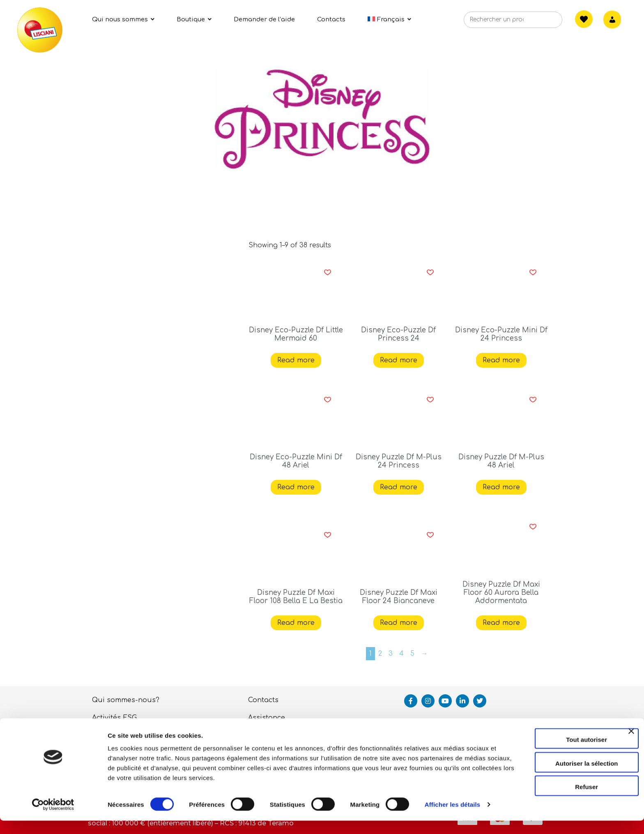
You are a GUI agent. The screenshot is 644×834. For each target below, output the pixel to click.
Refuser (554, 788)
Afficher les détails (135, 818)
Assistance (267, 718)
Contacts (263, 700)
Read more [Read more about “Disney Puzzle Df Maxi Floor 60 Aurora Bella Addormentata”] (501, 623)
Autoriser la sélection (555, 764)
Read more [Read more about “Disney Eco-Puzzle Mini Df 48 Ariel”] (296, 487)
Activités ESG (114, 718)
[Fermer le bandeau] (631, 740)
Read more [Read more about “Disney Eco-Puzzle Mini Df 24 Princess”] (501, 360)
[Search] (543, 22)
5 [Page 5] (412, 654)
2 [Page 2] (380, 654)
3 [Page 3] (391, 654)
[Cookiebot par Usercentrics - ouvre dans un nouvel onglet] (53, 818)
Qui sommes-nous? (126, 700)
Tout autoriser (554, 741)
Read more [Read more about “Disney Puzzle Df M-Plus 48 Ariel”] (501, 487)
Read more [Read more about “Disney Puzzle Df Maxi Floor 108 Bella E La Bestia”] (296, 623)
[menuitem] (389, 20)
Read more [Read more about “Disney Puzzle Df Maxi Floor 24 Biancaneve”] (399, 623)
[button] (328, 272)
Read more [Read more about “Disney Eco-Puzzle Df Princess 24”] (399, 360)
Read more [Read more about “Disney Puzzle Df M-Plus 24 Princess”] (399, 487)
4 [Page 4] (401, 654)
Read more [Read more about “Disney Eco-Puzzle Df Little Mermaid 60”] (296, 360)
